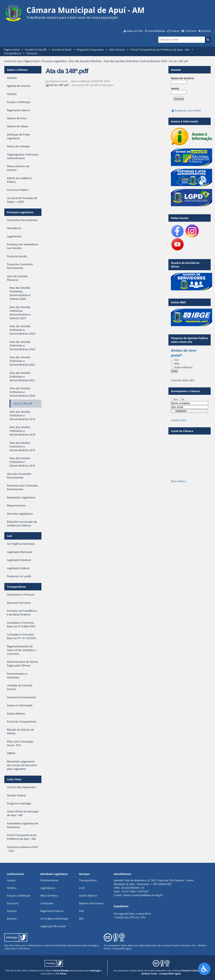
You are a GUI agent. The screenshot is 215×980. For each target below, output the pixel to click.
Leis (10, 536)
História (12, 888)
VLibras (175, 31)
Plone (27, 948)
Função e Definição (19, 895)
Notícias (12, 911)
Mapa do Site (135, 31)
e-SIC (82, 888)
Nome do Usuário (182, 78)
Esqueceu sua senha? (186, 110)
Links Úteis (14, 779)
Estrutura (13, 903)
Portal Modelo (60, 945)
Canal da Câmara (182, 431)
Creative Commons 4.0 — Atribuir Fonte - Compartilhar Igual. (175, 972)
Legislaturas (48, 888)
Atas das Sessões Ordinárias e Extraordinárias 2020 (135, 61)
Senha (175, 88)
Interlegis (92, 945)
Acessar (206, 31)
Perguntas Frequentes (90, 50)
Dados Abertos (88, 895)
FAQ (82, 911)
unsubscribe (178, 420)
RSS (81, 919)
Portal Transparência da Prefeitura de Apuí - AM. (160, 50)
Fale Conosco (117, 50)
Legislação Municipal (53, 926)
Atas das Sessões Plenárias (85, 61)
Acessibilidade (157, 31)
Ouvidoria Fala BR (36, 50)
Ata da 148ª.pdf (57, 85)
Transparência (12, 53)
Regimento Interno (52, 911)
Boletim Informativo (91, 903)
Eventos (12, 919)
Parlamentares (49, 880)
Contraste (190, 31)
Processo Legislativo (54, 61)
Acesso (11, 880)
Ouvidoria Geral (62, 50)
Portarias (32, 53)
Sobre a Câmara (17, 70)
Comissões (47, 903)
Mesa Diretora (49, 895)
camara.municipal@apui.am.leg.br (143, 895)
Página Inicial (12, 50)
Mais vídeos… (179, 481)
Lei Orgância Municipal (54, 919)
